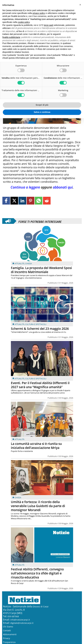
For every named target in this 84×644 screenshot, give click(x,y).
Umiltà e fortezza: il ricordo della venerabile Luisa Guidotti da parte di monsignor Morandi (38, 506)
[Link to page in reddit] (47, 201)
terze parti (49, 25)
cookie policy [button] (24, 22)
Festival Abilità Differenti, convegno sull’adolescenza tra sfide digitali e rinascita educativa (37, 573)
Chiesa (28, 263)
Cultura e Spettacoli (36, 324)
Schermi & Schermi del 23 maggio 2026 (40, 329)
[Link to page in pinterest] (31, 201)
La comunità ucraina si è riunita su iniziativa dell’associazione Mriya (36, 446)
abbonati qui (63, 187)
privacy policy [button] (39, 13)
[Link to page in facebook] (6, 201)
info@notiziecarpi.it (20, 620)
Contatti (7, 630)
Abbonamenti (10, 634)
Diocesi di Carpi (41, 607)
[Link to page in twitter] (14, 201)
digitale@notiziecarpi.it (22, 623)
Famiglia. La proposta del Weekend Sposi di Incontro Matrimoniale (41, 270)
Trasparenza (9, 642)
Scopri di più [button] (42, 105)
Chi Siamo (8, 627)
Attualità (19, 263)
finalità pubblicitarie (11, 37)
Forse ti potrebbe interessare (40, 221)
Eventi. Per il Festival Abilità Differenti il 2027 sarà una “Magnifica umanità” (40, 385)
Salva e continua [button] (42, 112)
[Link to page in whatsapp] (39, 201)
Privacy (6, 638)
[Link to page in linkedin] (22, 201)
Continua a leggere (25, 187)
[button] (80, 5)
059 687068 (13, 616)
